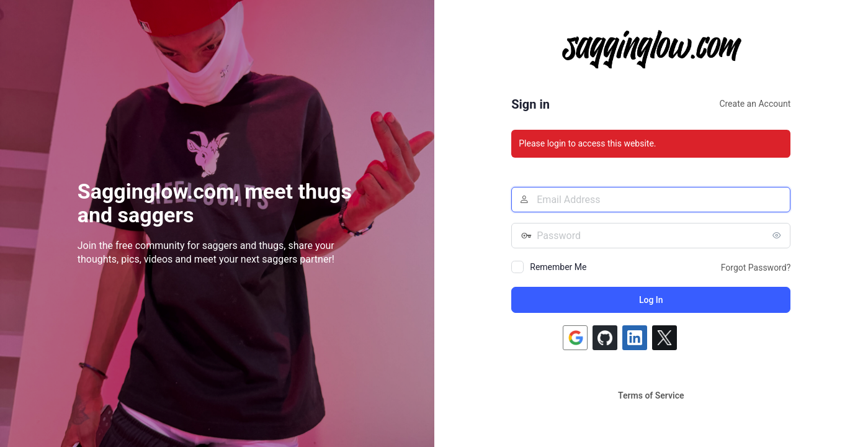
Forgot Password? (756, 268)
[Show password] (778, 235)
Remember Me (558, 267)
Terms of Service (651, 395)
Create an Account (755, 104)
